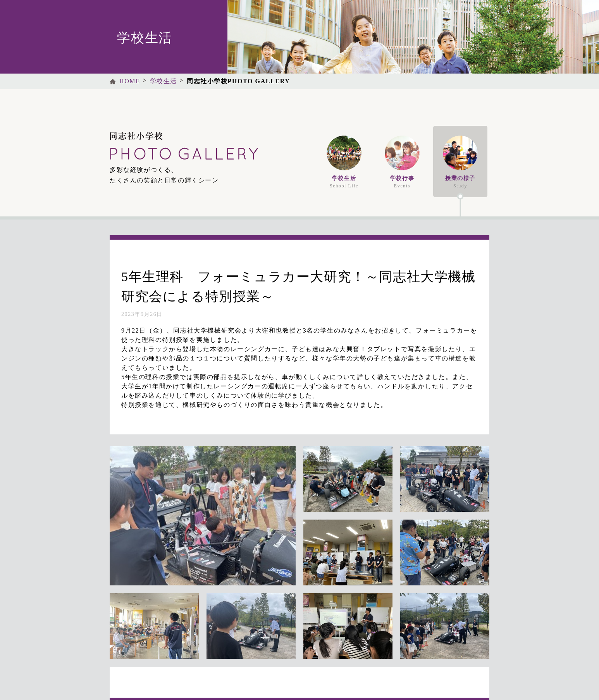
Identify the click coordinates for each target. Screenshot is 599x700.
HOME (130, 81)
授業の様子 (460, 162)
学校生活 (164, 81)
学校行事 (402, 162)
